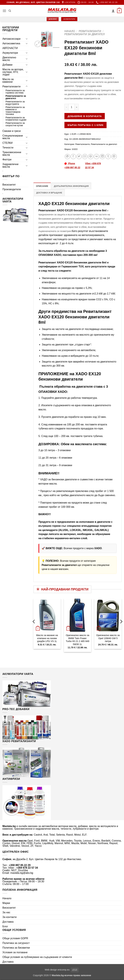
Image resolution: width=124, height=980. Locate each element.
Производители (12, 189)
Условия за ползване (15, 952)
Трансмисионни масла (12, 154)
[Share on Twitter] (79, 157)
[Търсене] (10, 11)
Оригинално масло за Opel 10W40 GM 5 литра (108, 638)
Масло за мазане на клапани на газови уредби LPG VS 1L (47, 638)
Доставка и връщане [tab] (49, 193)
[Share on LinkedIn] (102, 157)
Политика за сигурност (16, 943)
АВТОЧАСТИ (10, 48)
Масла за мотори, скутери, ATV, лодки (13, 72)
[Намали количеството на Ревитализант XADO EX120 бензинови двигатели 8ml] (66, 107)
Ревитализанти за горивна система (15, 92)
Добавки (7, 65)
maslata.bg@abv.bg (22, 873)
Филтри (7, 159)
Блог (5, 926)
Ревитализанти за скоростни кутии (15, 124)
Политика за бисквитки (16, 948)
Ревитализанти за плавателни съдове (16, 119)
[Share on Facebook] (73, 157)
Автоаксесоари (11, 39)
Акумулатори (10, 53)
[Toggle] (27, 39)
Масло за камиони (8, 81)
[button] (4, 11)
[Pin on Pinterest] (91, 157)
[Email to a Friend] (85, 157)
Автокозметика (11, 43)
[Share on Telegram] (114, 157)
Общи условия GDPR (15, 938)
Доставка (8, 922)
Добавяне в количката (85, 116)
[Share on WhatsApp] (67, 157)
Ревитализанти (11, 86)
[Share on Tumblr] (108, 157)
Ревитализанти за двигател (16, 97)
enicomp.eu (64, 970)
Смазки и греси (12, 131)
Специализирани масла (13, 137)
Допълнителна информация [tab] (71, 186)
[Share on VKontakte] (96, 157)
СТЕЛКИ (8, 143)
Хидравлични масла (10, 165)
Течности (8, 148)
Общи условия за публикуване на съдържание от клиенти (37, 957)
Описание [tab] (42, 186)
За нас (6, 912)
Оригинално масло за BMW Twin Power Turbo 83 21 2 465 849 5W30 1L (77, 640)
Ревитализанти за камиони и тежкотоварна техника (15, 111)
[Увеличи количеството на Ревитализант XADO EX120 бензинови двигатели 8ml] (77, 107)
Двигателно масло (9, 59)
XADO (75, 149)
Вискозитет (9, 185)
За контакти (9, 917)
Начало (70, 31)
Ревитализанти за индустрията (15, 103)
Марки (6, 903)
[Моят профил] (113, 11)
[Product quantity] (72, 107)
